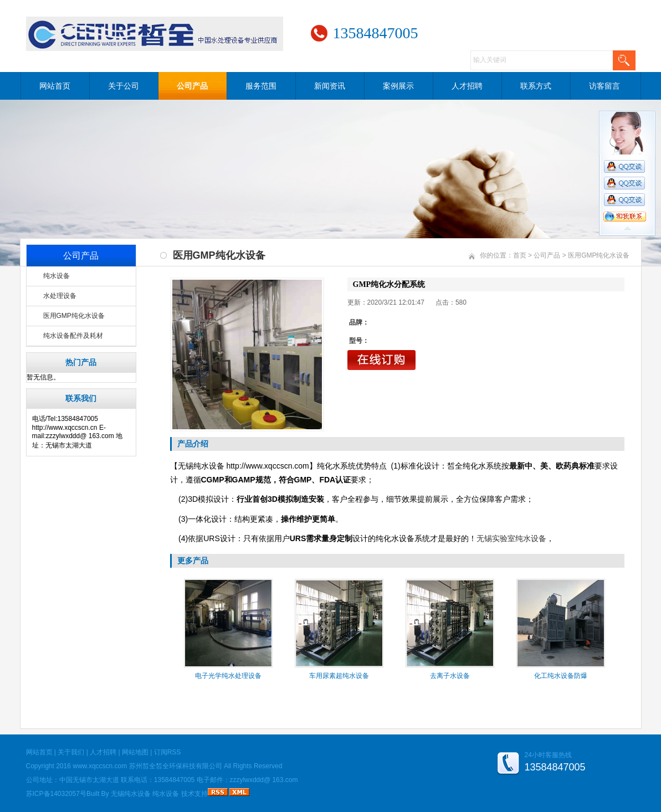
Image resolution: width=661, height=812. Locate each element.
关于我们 (71, 752)
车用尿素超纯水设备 (339, 676)
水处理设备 (60, 296)
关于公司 (124, 86)
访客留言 (604, 86)
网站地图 (135, 752)
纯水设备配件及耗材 (73, 336)
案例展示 (398, 86)
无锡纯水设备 (131, 794)
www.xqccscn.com (100, 766)
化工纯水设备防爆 (561, 676)
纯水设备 (57, 276)
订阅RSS (168, 752)
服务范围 (261, 86)
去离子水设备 (450, 676)
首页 (520, 255)
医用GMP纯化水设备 (74, 316)
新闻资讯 (330, 86)
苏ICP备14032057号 (56, 794)
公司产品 (192, 86)
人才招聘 (467, 86)
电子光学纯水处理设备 (228, 676)
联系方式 (536, 86)
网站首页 (55, 86)
